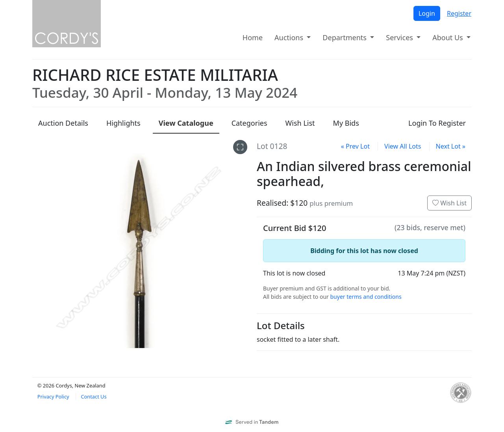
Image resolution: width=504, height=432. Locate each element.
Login (427, 13)
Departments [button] (345, 37)
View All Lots (403, 146)
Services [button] (400, 37)
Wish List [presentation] (300, 123)
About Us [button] (448, 37)
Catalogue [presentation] (186, 123)
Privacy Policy (53, 397)
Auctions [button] (290, 37)
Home (253, 37)
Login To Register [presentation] (437, 123)
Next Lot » (451, 146)
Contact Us (94, 397)
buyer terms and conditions (366, 297)
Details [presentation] (63, 123)
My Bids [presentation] (346, 123)
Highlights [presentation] (123, 123)
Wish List (449, 203)
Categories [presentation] (249, 123)
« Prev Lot (355, 146)
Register (459, 13)
